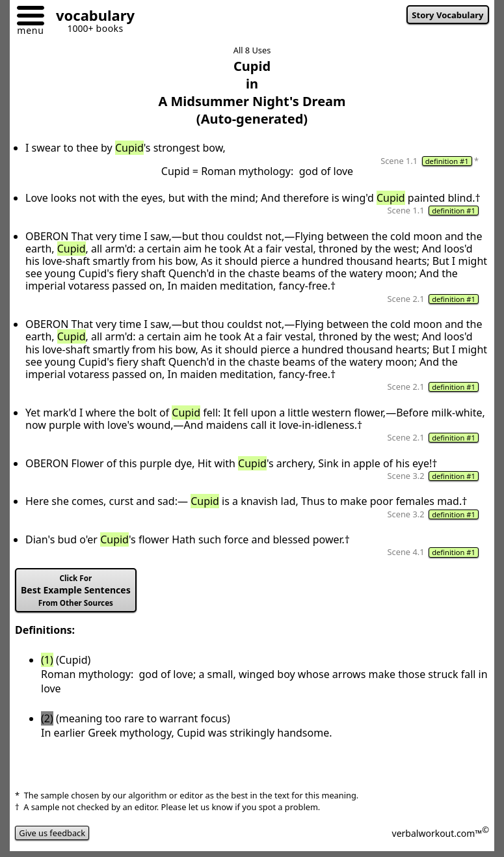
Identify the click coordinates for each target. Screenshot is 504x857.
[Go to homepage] (90, 17)
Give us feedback (52, 833)
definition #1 (447, 161)
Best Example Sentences (76, 591)
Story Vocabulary (447, 15)
